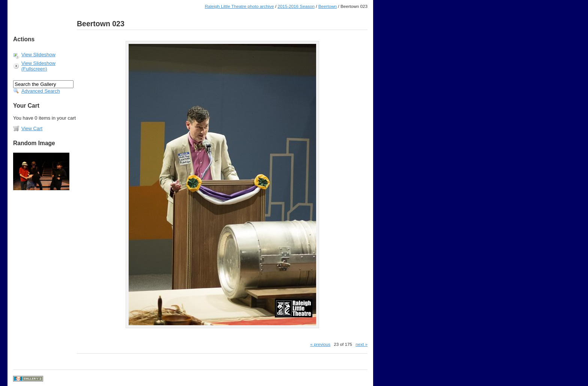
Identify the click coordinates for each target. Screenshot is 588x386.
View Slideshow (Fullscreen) (38, 66)
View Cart (32, 128)
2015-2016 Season (296, 6)
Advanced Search (41, 91)
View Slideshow (38, 55)
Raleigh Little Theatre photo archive (239, 6)
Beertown (328, 6)
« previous (320, 344)
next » (361, 344)
